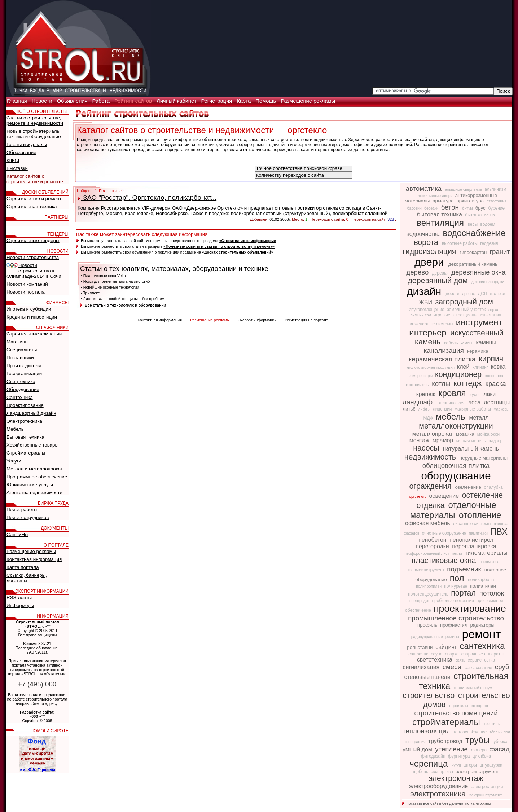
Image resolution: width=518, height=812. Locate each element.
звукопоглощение (428, 310)
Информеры (20, 605)
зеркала (496, 310)
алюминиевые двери (435, 196)
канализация (445, 350)
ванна (490, 215)
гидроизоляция (430, 251)
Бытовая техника (25, 437)
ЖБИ (426, 302)
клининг (481, 367)
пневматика (490, 562)
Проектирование (25, 405)
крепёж (427, 394)
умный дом (418, 749)
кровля (453, 393)
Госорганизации (24, 374)
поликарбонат (482, 580)
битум (468, 208)
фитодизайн (434, 756)
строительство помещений (456, 713)
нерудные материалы (484, 458)
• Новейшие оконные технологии (110, 287)
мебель (452, 416)
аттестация (497, 201)
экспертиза (443, 772)
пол (458, 578)
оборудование (456, 476)
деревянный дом (439, 281)
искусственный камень (459, 337)
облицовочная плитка (456, 466)
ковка (498, 367)
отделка (431, 505)
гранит (500, 252)
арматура (444, 201)
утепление (452, 749)
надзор (495, 441)
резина (453, 637)
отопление (480, 515)
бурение (496, 208)
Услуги (14, 461)
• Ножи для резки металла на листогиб (115, 281)
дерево (418, 272)
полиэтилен (483, 586)
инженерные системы (432, 324)
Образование (21, 152)
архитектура (471, 201)
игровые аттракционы (456, 315)
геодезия (489, 243)
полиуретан (456, 586)
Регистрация (217, 101)
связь (461, 660)
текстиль (492, 724)
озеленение (469, 487)
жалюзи (498, 294)
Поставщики (20, 358)
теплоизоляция (427, 731)
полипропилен (429, 586)
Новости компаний (27, 284)
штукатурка (491, 765)
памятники (479, 533)
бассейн (415, 208)
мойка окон (489, 434)
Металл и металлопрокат (35, 469)
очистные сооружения (445, 533)
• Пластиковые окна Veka (103, 276)
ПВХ (499, 532)
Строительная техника (32, 207)
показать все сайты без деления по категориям (446, 803)
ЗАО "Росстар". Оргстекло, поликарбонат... (147, 197)
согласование (479, 668)
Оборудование (23, 389)
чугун (457, 765)
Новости (43, 101)
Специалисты (22, 350)
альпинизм (495, 189)
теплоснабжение (470, 732)
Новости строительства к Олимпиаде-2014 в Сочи (34, 271)
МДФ (429, 418)
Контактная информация (160, 320)
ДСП (483, 294)
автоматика (425, 188)
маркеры (501, 409)
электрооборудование (439, 786)
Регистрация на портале (306, 320)
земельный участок (467, 310)
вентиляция (441, 223)
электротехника (439, 794)
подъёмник (465, 569)
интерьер (429, 332)
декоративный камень (473, 264)
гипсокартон (474, 252)
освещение (445, 496)
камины (486, 343)
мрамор (444, 440)
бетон (451, 207)
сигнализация (422, 667)
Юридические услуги (30, 485)
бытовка (474, 215)
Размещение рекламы (308, 101)
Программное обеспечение (37, 477)
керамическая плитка (443, 359)
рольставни (420, 647)
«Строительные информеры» (247, 241)
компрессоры (421, 376)
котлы (442, 384)
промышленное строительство (456, 618)
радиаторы (482, 625)
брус (481, 208)
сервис (475, 660)
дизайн (425, 291)
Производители (24, 366)
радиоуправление (428, 637)
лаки (490, 394)
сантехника (482, 646)
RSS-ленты (19, 598)
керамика (478, 351)
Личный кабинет (177, 101)
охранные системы (473, 524)
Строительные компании (34, 334)
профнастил (454, 625)
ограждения (431, 486)
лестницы (497, 402)
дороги (453, 294)
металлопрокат (433, 434)
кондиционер (459, 374)
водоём (488, 224)
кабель (452, 343)
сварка (453, 654)
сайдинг (447, 647)
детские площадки (488, 282)
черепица (430, 763)
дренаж (469, 294)
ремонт (482, 634)
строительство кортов (469, 706)
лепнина (448, 403)
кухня (476, 395)
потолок (492, 593)
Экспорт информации (258, 320)
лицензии (443, 409)
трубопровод (446, 741)
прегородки (420, 601)
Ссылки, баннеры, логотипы (27, 578)
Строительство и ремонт (34, 199)
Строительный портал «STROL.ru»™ (37, 624)
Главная (18, 101)
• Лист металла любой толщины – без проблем (123, 299)
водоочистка (424, 234)
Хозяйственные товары (32, 445)
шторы (471, 765)
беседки (432, 208)
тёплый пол (500, 732)
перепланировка (474, 546)
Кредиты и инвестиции (32, 317)
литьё (410, 409)
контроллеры (418, 385)
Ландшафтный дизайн (31, 413)
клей (464, 367)
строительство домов (466, 700)
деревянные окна (479, 272)
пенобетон (433, 540)
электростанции (487, 787)
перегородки (433, 546)
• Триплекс (90, 293)
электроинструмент (477, 771)
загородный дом (464, 302)
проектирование (470, 609)
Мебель (15, 429)
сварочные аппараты (482, 654)
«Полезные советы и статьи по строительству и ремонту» (219, 246)
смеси (453, 667)
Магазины (17, 342)
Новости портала (26, 292)
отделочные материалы (453, 510)
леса (475, 402)
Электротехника (24, 421)
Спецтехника (21, 381)
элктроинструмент (486, 795)
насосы (427, 448)
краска (496, 384)
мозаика (466, 434)
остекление (482, 495)
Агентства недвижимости (34, 493)
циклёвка (482, 756)
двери (431, 262)
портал (464, 593)
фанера (480, 750)
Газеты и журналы (27, 144)
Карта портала (23, 567)
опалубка (493, 487)
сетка (490, 660)
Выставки (17, 168)
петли (457, 553)
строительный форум (473, 688)
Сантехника (20, 397)
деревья (441, 273)
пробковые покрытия (454, 601)
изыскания (490, 315)
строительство (430, 695)
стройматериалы (447, 722)
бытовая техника (440, 214)
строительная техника (464, 681)
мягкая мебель (472, 441)
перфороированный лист (427, 553)
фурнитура (460, 756)
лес (463, 403)
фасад (499, 749)
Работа (102, 101)
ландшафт (420, 402)
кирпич (491, 359)
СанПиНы (17, 534)
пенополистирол (471, 540)
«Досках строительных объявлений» (238, 252)
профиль (428, 625)
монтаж (420, 440)
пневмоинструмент (426, 570)
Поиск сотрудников (28, 517)
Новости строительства (33, 257)
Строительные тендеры (33, 240)
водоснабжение (474, 233)
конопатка (494, 376)
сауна (437, 654)
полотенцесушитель (429, 594)
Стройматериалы (26, 453)
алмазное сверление (464, 189)
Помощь (266, 101)
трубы (479, 740)
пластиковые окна (445, 561)
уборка (501, 742)
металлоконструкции (456, 426)
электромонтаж (456, 778)
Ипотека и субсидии (29, 309)
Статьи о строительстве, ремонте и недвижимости (35, 120)
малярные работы (473, 409)
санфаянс (419, 654)
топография (416, 742)
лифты (425, 409)
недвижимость (431, 457)
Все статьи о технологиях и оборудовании (123, 305)
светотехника (436, 660)
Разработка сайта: (37, 712)
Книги (13, 160)
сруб (502, 667)
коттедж (469, 383)
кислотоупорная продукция (431, 367)
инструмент (479, 322)
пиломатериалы (486, 553)
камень (467, 343)
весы (473, 224)
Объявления (73, 101)
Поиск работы (22, 510)
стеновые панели (428, 677)
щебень (421, 772)
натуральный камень (471, 449)
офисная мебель (428, 523)
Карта (244, 101)
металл (479, 418)
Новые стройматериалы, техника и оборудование (34, 134)
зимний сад (422, 315)
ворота (427, 242)
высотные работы (460, 243)
